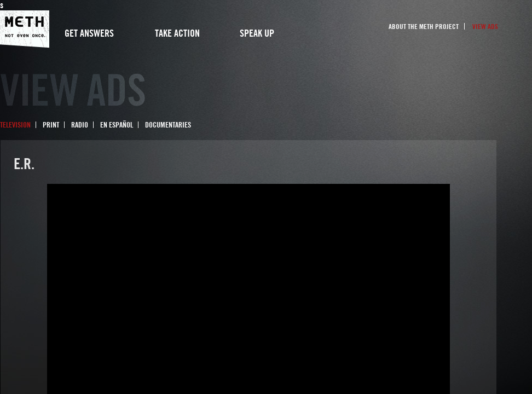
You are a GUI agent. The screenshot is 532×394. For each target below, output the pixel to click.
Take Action (177, 33)
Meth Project (25, 29)
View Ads (485, 26)
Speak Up (257, 33)
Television (15, 125)
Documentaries (168, 125)
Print (51, 125)
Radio (80, 125)
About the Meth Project (424, 26)
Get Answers (89, 33)
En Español (117, 125)
